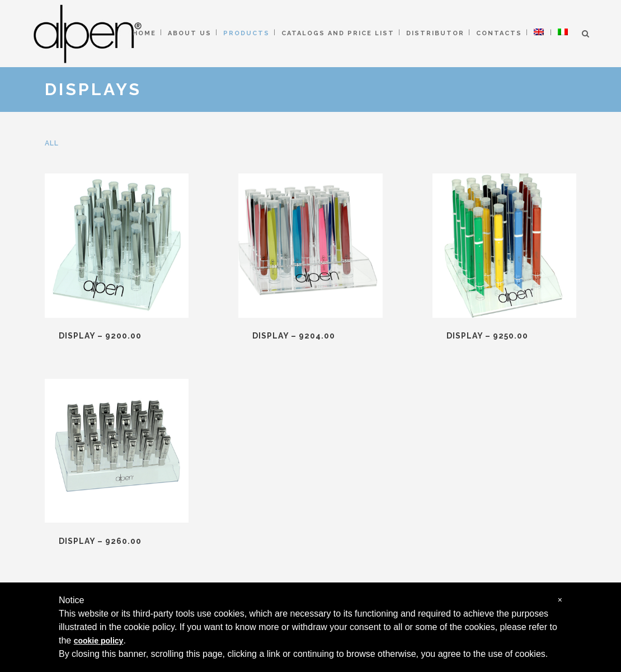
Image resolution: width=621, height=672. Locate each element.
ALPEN (377, 531)
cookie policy (99, 641)
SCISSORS (217, 509)
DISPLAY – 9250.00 (371, 336)
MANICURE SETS (231, 545)
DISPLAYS (217, 581)
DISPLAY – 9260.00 (507, 336)
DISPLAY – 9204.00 (236, 336)
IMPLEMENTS (225, 563)
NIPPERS (214, 527)
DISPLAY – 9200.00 (100, 336)
